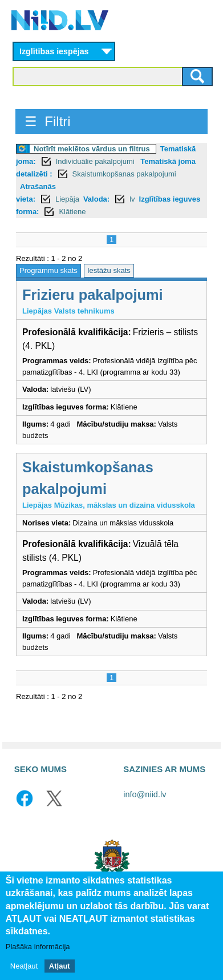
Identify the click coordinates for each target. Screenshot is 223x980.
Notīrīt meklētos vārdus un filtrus (92, 149)
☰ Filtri (48, 121)
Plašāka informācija (38, 948)
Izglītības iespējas (54, 51)
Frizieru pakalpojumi (93, 295)
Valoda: (96, 199)
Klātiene (72, 212)
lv (132, 199)
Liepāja (67, 199)
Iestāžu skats (109, 270)
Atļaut (60, 968)
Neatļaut (24, 968)
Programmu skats (48, 270)
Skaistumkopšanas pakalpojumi (124, 174)
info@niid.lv (145, 794)
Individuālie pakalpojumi (96, 161)
